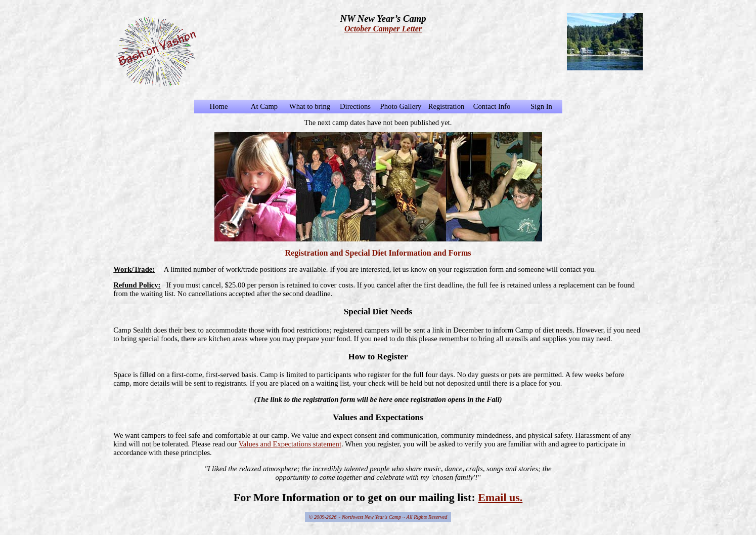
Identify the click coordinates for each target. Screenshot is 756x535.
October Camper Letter (383, 29)
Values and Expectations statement (290, 444)
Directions (355, 106)
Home (219, 106)
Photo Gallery (401, 106)
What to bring (310, 106)
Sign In (541, 106)
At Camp (264, 106)
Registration (447, 106)
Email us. (500, 497)
